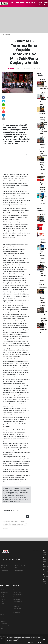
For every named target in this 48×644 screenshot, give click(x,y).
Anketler (3, 621)
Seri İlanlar (16, 606)
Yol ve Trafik (17, 592)
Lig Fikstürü (17, 599)
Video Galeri (45, 560)
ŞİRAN (28, 2)
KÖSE (33, 2)
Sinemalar (16, 604)
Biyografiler (4, 624)
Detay (30, 642)
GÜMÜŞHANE (20, 2)
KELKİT (12, 2)
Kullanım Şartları (20, 566)
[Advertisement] (24, 20)
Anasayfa (4, 35)
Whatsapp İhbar (20, 568)
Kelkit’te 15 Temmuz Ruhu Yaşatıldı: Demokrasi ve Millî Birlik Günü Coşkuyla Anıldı (43, 268)
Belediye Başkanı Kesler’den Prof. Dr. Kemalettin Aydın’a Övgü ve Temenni (43, 196)
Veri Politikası (5, 570)
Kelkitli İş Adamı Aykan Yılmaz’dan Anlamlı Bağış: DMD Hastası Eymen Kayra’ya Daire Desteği (43, 159)
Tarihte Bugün (18, 602)
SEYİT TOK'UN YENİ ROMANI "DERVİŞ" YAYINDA (42, 109)
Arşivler (45, 570)
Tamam (38, 642)
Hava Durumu (18, 590)
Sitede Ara (4, 619)
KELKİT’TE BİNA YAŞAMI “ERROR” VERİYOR (42, 141)
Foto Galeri (45, 553)
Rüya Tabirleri (5, 626)
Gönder (28, 516)
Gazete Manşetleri (16, 612)
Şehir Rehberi (17, 609)
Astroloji (3, 628)
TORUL (3, 602)
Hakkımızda (4, 566)
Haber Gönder (19, 570)
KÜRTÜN (3, 599)
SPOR (2, 604)
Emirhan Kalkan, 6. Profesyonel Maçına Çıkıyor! (43, 310)
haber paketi (4, 640)
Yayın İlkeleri (4, 568)
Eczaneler (16, 597)
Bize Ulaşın (45, 581)
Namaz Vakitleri (18, 595)
